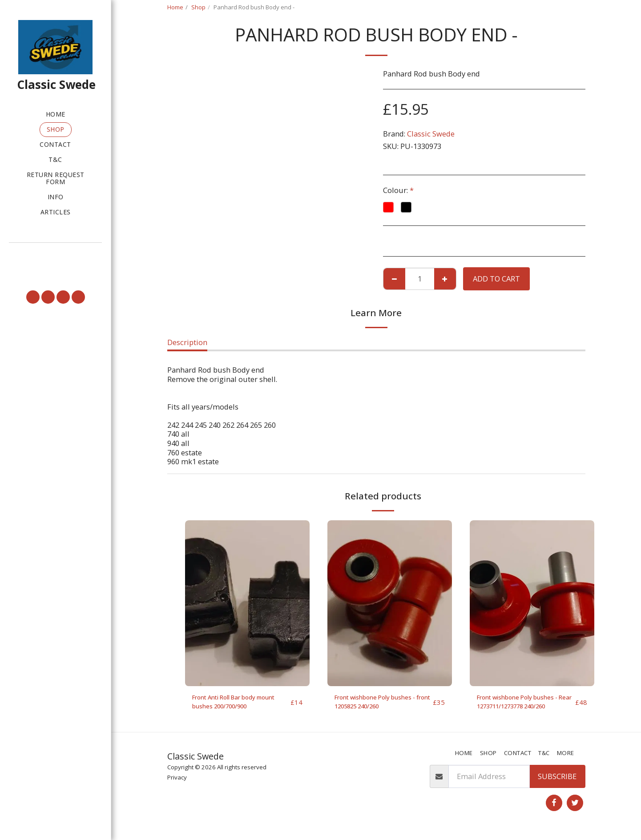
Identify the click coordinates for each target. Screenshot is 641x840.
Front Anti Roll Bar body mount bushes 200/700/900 (238, 704)
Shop (198, 7)
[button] (55, 255)
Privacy (177, 782)
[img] (247, 603)
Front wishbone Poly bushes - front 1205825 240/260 (383, 704)
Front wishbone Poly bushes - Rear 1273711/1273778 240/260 (525, 704)
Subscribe (557, 781)
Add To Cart (496, 279)
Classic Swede (431, 134)
